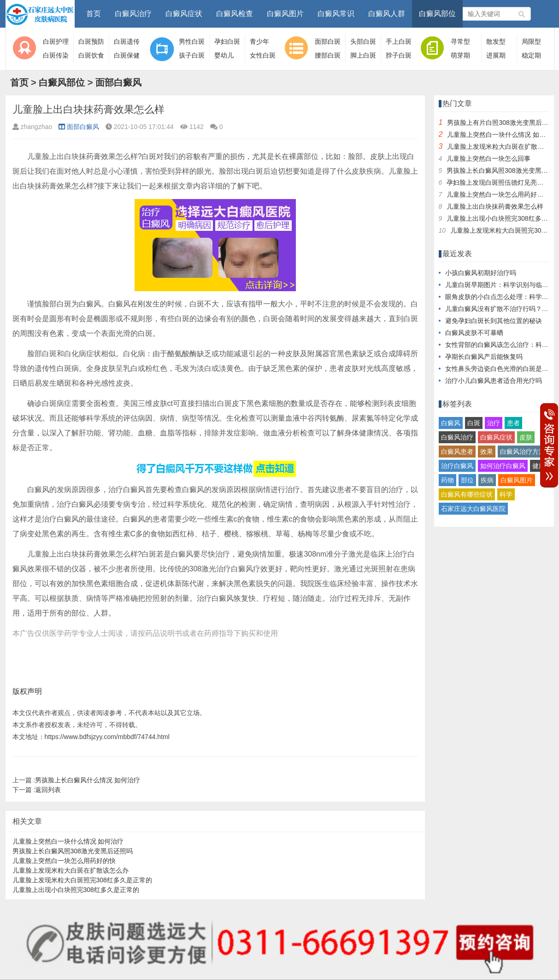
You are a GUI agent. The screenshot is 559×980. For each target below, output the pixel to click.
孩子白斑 (192, 55)
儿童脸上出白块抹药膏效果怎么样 (495, 206)
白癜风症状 (184, 14)
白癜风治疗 (133, 14)
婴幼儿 (224, 55)
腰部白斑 (328, 55)
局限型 (531, 41)
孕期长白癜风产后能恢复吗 (484, 357)
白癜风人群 (387, 14)
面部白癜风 (118, 82)
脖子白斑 (399, 55)
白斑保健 (127, 55)
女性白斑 (263, 55)
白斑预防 (91, 41)
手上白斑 (399, 41)
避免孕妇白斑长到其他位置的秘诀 (494, 321)
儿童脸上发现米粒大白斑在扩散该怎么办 (71, 870)
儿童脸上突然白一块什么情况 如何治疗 (68, 841)
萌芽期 (460, 55)
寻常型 (460, 41)
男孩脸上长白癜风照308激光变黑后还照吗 (73, 851)
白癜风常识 (336, 14)
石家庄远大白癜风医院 (473, 509)
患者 (513, 423)
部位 (467, 480)
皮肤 (526, 437)
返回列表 (48, 790)
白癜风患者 (457, 452)
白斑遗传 (127, 41)
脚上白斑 (363, 55)
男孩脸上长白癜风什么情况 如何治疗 (88, 780)
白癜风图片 (285, 14)
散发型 (496, 41)
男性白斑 (192, 41)
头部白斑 (363, 41)
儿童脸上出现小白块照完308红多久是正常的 (76, 890)
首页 (94, 14)
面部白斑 (328, 41)
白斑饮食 (91, 55)
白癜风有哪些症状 (467, 494)
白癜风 (451, 423)
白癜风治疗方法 (523, 452)
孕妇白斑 (227, 41)
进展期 (496, 55)
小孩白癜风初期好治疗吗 (481, 273)
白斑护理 (56, 41)
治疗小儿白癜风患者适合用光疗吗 (494, 381)
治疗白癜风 (457, 466)
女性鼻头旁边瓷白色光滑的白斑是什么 (500, 369)
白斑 (474, 423)
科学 (506, 494)
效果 (487, 452)
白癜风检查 (235, 14)
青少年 (259, 41)
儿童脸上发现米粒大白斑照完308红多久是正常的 (82, 880)
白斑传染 (56, 55)
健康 (539, 466)
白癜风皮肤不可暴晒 (474, 333)
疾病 (487, 480)
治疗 (494, 423)
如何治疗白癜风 (503, 466)
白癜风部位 (437, 14)
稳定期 (531, 55)
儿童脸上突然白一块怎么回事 (488, 158)
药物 (447, 480)
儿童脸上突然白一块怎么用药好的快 (64, 861)
